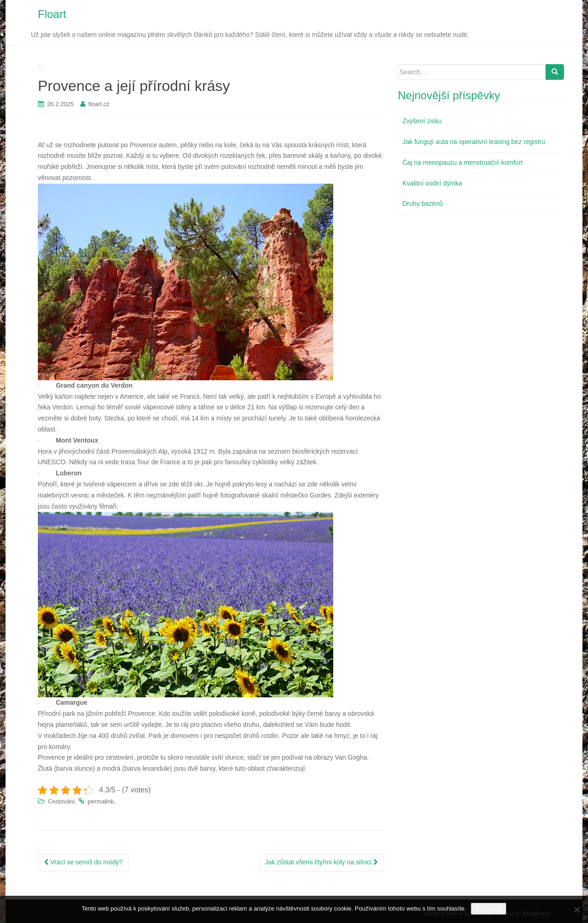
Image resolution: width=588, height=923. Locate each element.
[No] (576, 910)
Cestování (62, 801)
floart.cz (99, 104)
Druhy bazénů (423, 204)
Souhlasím (489, 908)
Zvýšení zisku (422, 121)
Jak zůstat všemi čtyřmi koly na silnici (321, 862)
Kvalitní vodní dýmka (432, 183)
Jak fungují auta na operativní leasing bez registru (474, 142)
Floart (52, 14)
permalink (101, 801)
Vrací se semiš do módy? (83, 862)
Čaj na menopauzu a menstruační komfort (463, 162)
